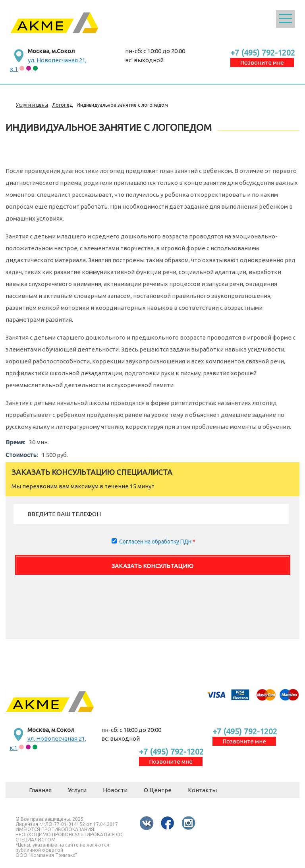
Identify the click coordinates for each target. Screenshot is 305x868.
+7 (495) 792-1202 (263, 53)
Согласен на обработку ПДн (155, 542)
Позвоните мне (262, 62)
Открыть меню (286, 19)
